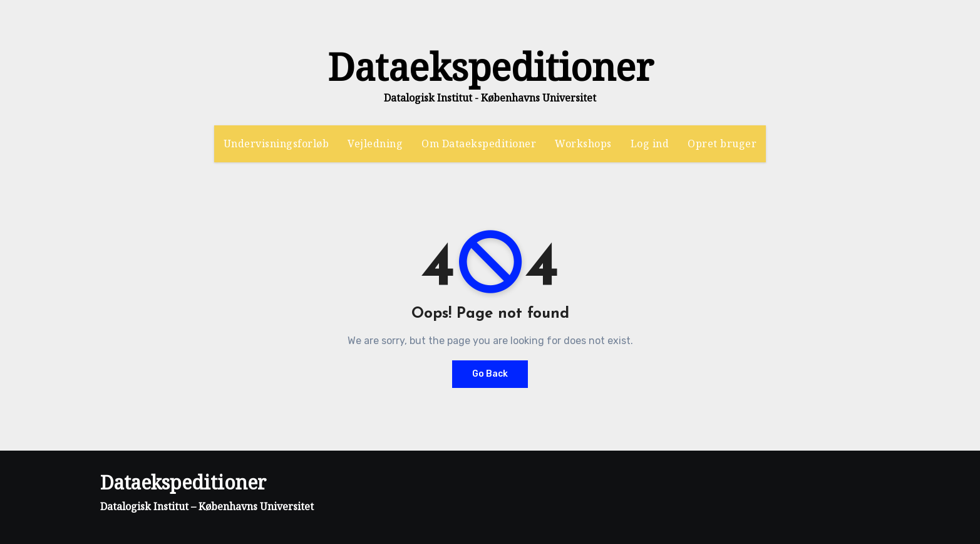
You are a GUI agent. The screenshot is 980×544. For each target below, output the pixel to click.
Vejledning (375, 144)
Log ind (650, 144)
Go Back (490, 374)
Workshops (583, 144)
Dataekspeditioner (490, 66)
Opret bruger (722, 144)
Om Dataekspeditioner (479, 144)
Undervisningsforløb (276, 144)
